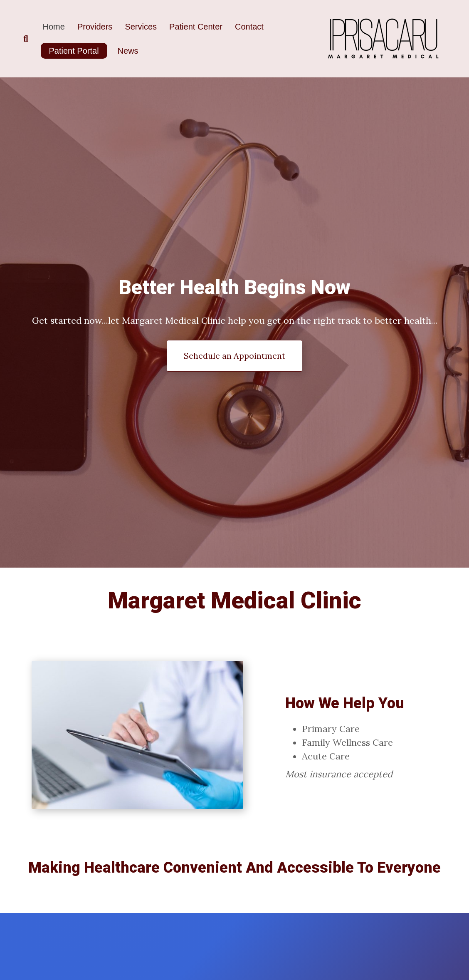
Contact (249, 27)
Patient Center (196, 27)
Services (141, 27)
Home (54, 27)
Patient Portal (74, 51)
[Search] (30, 39)
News (128, 51)
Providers (95, 27)
